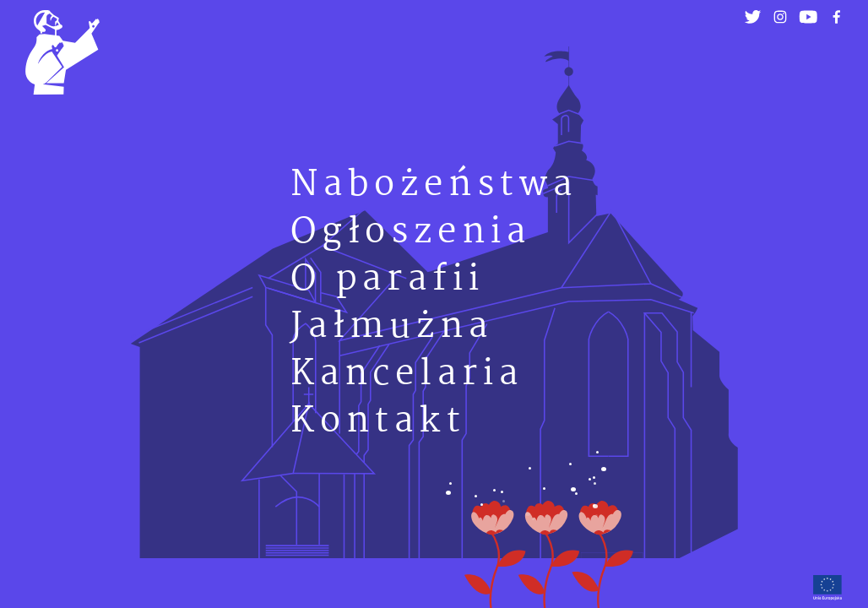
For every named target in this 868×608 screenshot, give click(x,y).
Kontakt (378, 422)
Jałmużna (391, 327)
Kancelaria (407, 375)
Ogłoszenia (411, 233)
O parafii (388, 280)
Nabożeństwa (434, 185)
